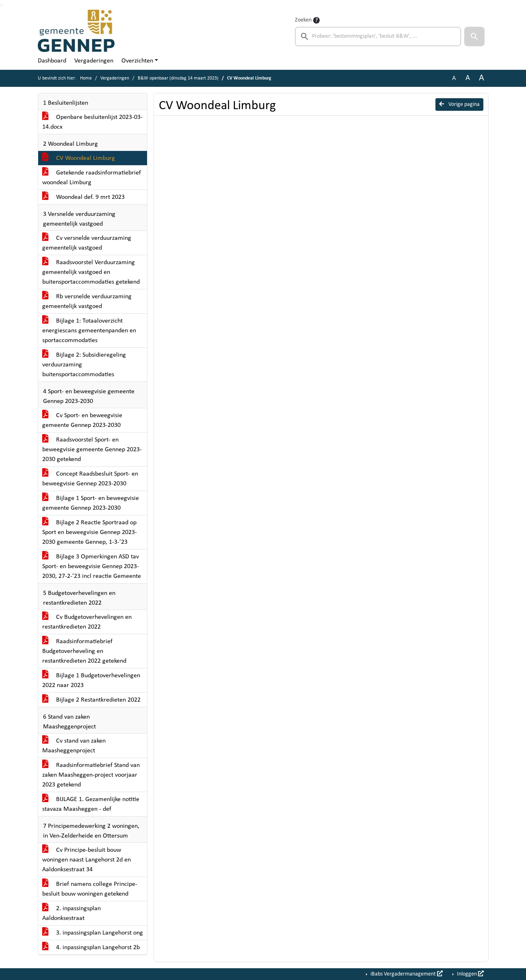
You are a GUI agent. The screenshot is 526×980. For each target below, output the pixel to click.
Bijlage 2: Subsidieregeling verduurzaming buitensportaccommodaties (84, 365)
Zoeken (303, 20)
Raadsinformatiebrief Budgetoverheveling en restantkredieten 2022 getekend (84, 651)
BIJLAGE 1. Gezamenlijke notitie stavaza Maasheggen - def (91, 804)
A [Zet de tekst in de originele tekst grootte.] (454, 78)
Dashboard (52, 61)
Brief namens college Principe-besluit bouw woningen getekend (90, 889)
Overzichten (137, 61)
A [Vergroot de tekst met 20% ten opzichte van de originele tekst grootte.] (468, 78)
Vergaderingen (94, 61)
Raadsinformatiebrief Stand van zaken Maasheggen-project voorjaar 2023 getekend (91, 775)
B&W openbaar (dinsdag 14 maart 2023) (178, 78)
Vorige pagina (459, 104)
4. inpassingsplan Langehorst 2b (91, 948)
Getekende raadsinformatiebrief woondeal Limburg (92, 178)
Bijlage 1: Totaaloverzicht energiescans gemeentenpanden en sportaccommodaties (89, 331)
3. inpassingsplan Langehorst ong (93, 933)
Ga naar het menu (2, 5)
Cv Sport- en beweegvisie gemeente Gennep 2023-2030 (82, 420)
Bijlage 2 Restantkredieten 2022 (91, 700)
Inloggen (470, 974)
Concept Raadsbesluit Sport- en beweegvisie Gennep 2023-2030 (90, 479)
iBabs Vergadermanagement (406, 974)
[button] (474, 37)
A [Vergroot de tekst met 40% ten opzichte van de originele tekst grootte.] (482, 78)
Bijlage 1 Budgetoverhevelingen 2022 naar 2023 (91, 681)
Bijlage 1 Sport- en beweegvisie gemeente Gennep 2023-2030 (91, 503)
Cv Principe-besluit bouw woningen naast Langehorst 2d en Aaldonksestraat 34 (87, 860)
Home (86, 78)
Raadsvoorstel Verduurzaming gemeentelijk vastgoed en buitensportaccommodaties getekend (91, 272)
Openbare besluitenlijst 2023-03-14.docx (92, 122)
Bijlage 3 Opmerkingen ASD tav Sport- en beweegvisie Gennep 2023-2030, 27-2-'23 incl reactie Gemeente (92, 566)
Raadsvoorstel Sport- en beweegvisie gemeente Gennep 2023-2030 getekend (92, 450)
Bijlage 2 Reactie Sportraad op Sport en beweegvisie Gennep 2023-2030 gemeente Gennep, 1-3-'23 (90, 532)
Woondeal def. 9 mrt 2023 (83, 197)
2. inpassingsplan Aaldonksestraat (71, 913)
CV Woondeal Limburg (79, 158)
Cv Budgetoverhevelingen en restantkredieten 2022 (87, 622)
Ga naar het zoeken (1, 5)
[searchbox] (378, 37)
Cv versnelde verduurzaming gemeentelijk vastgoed (87, 243)
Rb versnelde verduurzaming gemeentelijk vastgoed (87, 302)
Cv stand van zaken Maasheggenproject (74, 746)
